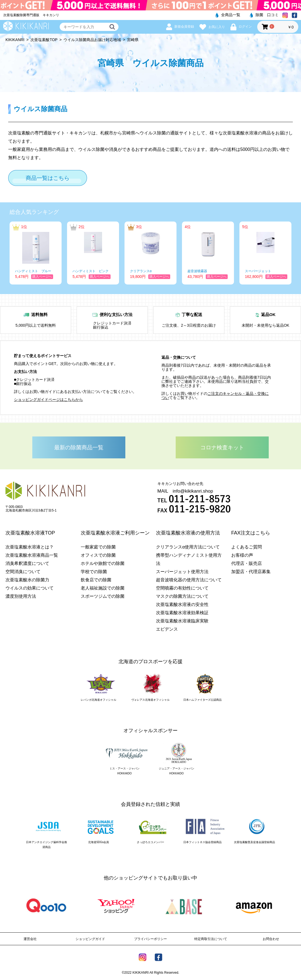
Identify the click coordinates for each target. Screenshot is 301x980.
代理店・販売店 (247, 563)
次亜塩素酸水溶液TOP (30, 533)
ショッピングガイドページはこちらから (48, 400)
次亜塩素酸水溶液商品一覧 (32, 555)
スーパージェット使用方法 (182, 572)
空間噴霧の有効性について (182, 588)
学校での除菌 (94, 572)
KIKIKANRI (15, 40)
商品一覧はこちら (48, 178)
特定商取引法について (211, 939)
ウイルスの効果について (30, 588)
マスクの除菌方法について (182, 596)
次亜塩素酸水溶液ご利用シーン (115, 533)
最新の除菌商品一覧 (79, 447)
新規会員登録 (180, 27)
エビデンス (167, 629)
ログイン (241, 27)
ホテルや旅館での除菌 (103, 563)
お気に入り (212, 27)
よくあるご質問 (247, 547)
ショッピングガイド (90, 939)
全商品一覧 (228, 15)
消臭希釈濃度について (27, 563)
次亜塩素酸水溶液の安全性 (182, 604)
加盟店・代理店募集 (251, 572)
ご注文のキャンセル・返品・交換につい (215, 396)
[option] (36, 253)
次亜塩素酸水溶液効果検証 (182, 613)
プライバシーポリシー (150, 939)
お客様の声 (242, 555)
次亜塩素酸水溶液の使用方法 (188, 533)
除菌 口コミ (264, 15)
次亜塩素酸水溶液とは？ (30, 547)
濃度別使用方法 (21, 596)
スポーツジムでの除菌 (103, 596)
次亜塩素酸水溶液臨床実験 (182, 621)
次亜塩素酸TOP (44, 40)
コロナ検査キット (222, 447)
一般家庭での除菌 (98, 547)
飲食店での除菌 (96, 580)
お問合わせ (271, 939)
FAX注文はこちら (251, 533)
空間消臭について (23, 572)
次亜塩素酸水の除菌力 (27, 580)
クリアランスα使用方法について (188, 547)
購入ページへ (42, 277)
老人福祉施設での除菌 (103, 588)
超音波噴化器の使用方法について (189, 580)
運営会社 (30, 939)
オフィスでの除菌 (98, 555)
